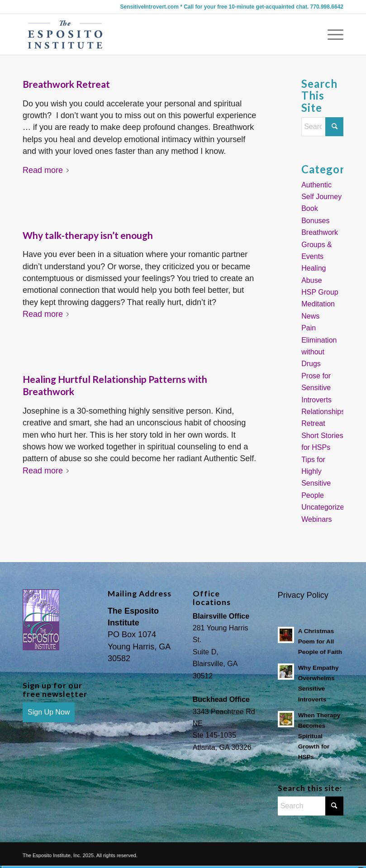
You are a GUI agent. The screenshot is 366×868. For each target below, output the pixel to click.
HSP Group (320, 292)
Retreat (313, 423)
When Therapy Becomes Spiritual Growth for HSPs (319, 736)
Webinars (316, 519)
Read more (48, 170)
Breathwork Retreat (66, 84)
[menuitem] (331, 34)
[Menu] (331, 34)
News (310, 316)
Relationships (323, 412)
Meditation (318, 304)
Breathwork (320, 232)
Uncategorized (325, 507)
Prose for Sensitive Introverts (316, 388)
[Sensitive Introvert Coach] (65, 34)
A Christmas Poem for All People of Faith (320, 641)
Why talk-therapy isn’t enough (88, 235)
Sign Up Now (49, 712)
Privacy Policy (303, 595)
